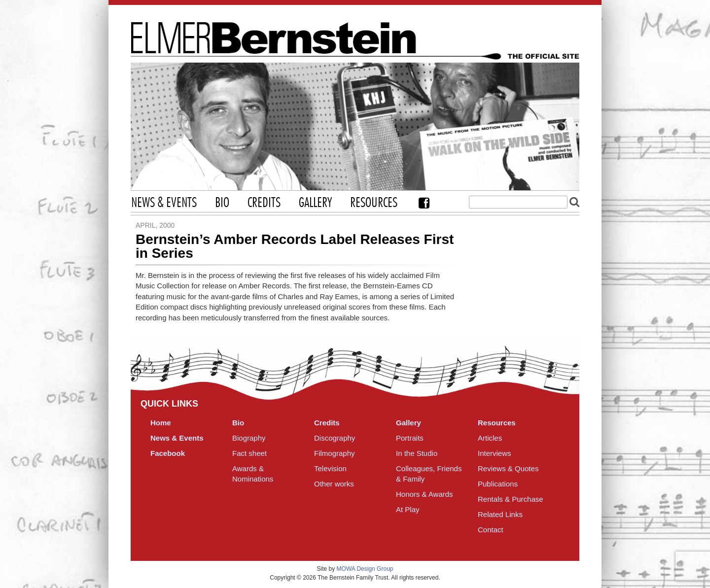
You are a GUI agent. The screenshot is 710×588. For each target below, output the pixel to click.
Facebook (424, 203)
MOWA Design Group (365, 569)
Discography (335, 438)
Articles (490, 438)
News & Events (164, 203)
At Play (408, 509)
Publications (498, 484)
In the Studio (417, 453)
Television (330, 468)
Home (161, 423)
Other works (334, 484)
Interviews (495, 453)
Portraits (410, 438)
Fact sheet (249, 453)
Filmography (335, 453)
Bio (222, 203)
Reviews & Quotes (508, 468)
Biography (249, 438)
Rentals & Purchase (511, 499)
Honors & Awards (425, 494)
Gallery (315, 203)
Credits (264, 203)
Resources (374, 203)
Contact (491, 530)
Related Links (500, 514)
